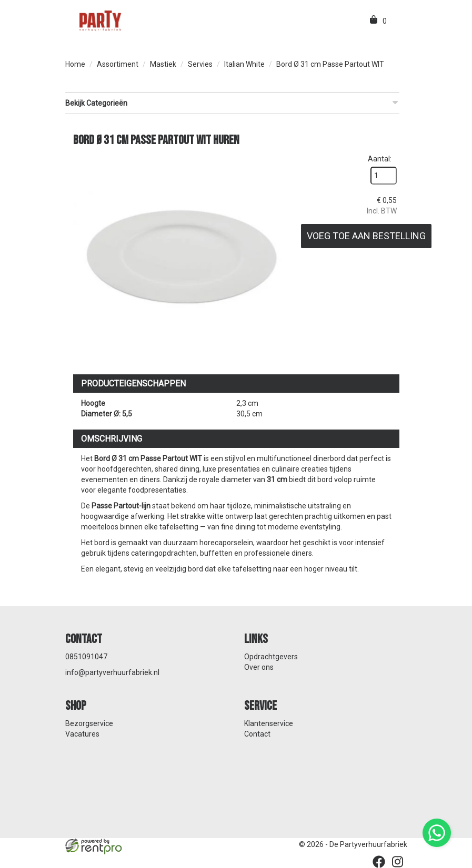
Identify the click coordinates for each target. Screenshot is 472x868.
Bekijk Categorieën (232, 103)
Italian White (244, 64)
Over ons (259, 667)
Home (75, 64)
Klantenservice (269, 723)
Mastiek (163, 64)
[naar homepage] (99, 20)
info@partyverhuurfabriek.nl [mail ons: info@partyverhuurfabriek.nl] (112, 672)
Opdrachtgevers (271, 657)
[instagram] (398, 862)
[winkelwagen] (374, 21)
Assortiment (118, 64)
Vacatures (82, 734)
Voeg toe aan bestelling (366, 236)
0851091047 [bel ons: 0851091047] (86, 657)
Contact (257, 734)
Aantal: (380, 159)
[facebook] (379, 862)
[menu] (396, 21)
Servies (200, 64)
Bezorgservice (89, 723)
